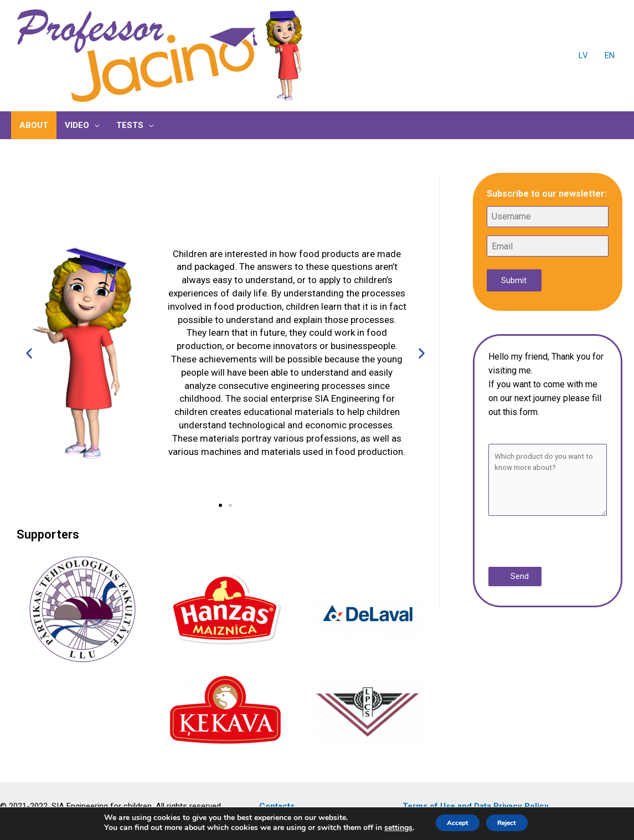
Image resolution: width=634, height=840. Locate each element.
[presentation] (556, 543)
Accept (451, 823)
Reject (514, 823)
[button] (220, 505)
